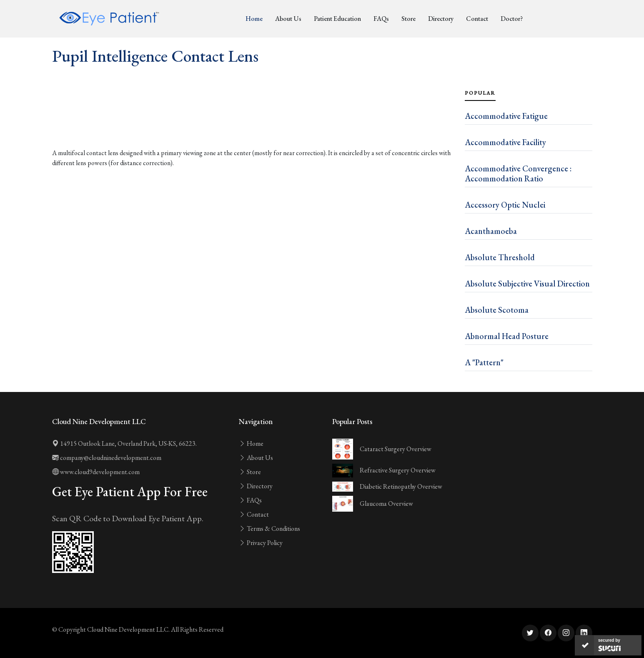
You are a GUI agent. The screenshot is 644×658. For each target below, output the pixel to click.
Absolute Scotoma (497, 310)
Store (408, 19)
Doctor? (512, 19)
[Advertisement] (253, 125)
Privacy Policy (261, 543)
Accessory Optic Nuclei (505, 205)
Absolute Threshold (500, 257)
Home (254, 19)
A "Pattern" (484, 362)
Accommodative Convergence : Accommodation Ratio (518, 173)
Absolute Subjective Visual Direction (527, 284)
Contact (477, 19)
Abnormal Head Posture (507, 336)
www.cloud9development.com (96, 472)
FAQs (381, 19)
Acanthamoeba (491, 231)
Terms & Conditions (269, 529)
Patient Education (337, 19)
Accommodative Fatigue (506, 116)
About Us (288, 19)
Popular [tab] (480, 93)
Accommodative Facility (505, 142)
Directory (441, 19)
